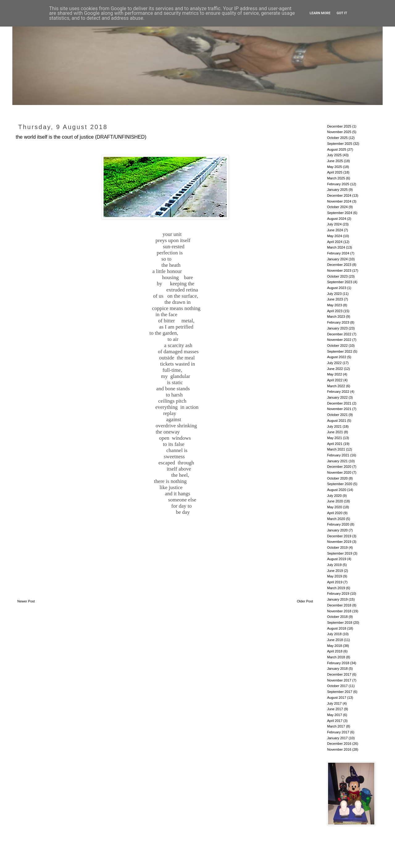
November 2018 (339, 611)
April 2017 (335, 721)
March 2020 (336, 519)
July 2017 (334, 703)
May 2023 (335, 305)
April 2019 (335, 582)
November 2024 (339, 201)
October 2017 (337, 686)
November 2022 (339, 340)
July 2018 (334, 634)
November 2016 (339, 749)
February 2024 (338, 253)
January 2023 (337, 328)
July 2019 (334, 565)
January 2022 (337, 397)
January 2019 (337, 599)
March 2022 (336, 386)
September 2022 (340, 351)
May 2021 (335, 438)
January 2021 (337, 461)
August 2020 (337, 490)
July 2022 (334, 363)
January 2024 (337, 259)
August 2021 (337, 421)
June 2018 (335, 640)
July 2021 (334, 426)
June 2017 (335, 709)
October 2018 (337, 617)
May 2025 (335, 167)
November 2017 (339, 680)
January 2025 (337, 190)
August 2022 (337, 357)
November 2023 (339, 270)
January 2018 (337, 669)
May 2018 (335, 646)
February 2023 (338, 322)
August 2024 (337, 219)
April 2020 (335, 513)
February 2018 (338, 663)
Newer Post (26, 601)
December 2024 (339, 195)
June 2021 (335, 432)
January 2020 (337, 530)
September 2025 (340, 144)
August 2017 (337, 698)
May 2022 (335, 374)
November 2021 (339, 409)
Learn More (320, 13)
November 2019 (339, 542)
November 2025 (339, 132)
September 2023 (340, 282)
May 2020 (335, 507)
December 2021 (339, 403)
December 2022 (339, 334)
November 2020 (339, 472)
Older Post (305, 601)
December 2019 (339, 536)
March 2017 (336, 726)
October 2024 (337, 207)
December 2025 (339, 126)
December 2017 (339, 674)
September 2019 (340, 553)
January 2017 (337, 738)
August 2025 (337, 149)
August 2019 (337, 559)
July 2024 (334, 224)
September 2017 (340, 692)
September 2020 (340, 484)
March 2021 (336, 449)
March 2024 (336, 247)
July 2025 (334, 155)
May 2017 (335, 715)
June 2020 (335, 501)
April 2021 (335, 444)
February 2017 (338, 732)
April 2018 (335, 651)
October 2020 (337, 478)
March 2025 (336, 178)
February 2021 (338, 455)
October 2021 (337, 415)
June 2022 (335, 369)
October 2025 (337, 138)
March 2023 (336, 317)
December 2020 (339, 467)
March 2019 (336, 588)
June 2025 (335, 161)
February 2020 (338, 524)
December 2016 (339, 744)
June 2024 (335, 230)
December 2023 (339, 265)
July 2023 (334, 294)
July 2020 (334, 496)
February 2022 (338, 392)
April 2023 (335, 311)
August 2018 (337, 628)
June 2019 (335, 571)
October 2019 (337, 547)
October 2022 (337, 346)
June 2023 (335, 299)
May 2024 (335, 236)
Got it (342, 13)
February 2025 (338, 184)
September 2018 (340, 623)
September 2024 (340, 213)
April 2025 (335, 172)
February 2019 (338, 593)
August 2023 (337, 288)
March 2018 (336, 657)
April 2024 (335, 242)
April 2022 (335, 380)
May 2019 (335, 576)
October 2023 (337, 276)
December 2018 (339, 605)
